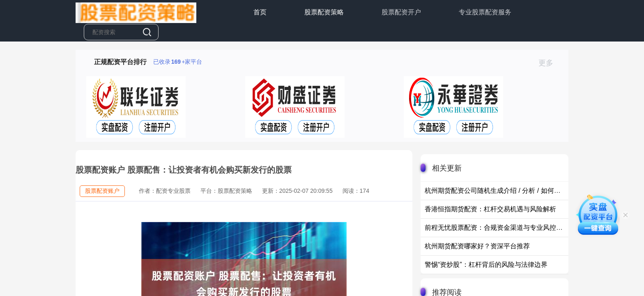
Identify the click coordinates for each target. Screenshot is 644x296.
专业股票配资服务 (485, 12)
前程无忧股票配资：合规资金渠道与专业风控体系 (497, 228)
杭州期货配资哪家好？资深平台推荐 (477, 246)
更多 (549, 63)
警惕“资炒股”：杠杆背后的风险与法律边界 (486, 265)
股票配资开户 (401, 12)
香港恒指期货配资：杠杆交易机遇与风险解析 (490, 209)
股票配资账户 (102, 191)
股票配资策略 (324, 12)
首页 (260, 12)
